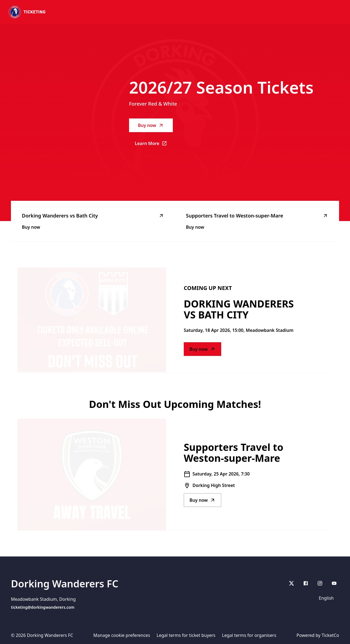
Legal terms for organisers (249, 635)
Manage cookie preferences (122, 635)
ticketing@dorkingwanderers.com (43, 607)
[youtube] (334, 583)
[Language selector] (327, 598)
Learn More (154, 145)
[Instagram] (320, 583)
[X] (291, 583)
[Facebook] (306, 583)
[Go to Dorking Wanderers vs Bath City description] (92, 320)
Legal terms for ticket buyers (186, 635)
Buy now (151, 125)
